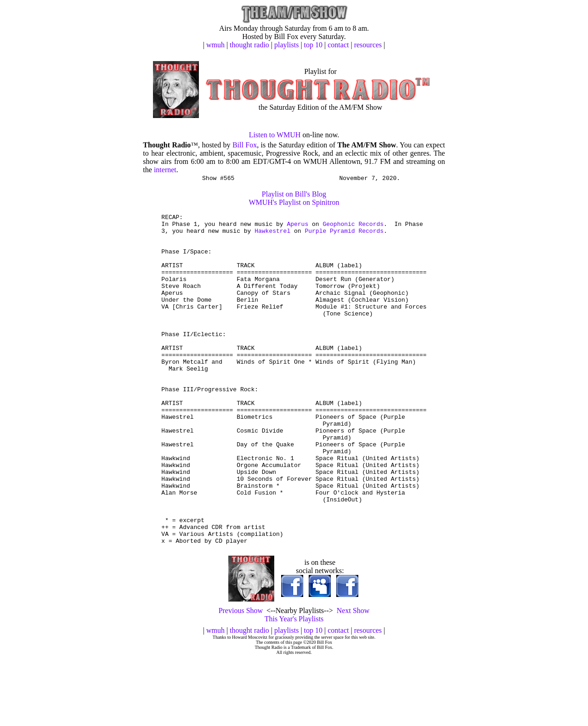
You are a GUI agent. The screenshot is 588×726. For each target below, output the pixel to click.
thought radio (249, 45)
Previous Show (241, 678)
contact (338, 45)
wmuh (215, 45)
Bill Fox (245, 145)
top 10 (313, 45)
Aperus (297, 228)
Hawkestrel (272, 236)
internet (165, 170)
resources (368, 45)
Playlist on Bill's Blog (294, 195)
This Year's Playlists (294, 686)
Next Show (353, 678)
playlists (286, 45)
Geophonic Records (353, 228)
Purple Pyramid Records (344, 236)
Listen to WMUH (275, 135)
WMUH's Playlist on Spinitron (294, 204)
